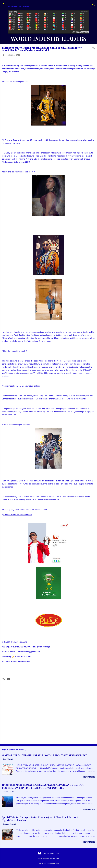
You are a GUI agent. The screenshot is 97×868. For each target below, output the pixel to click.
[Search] (93, 5)
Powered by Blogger (48, 853)
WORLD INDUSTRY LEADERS (48, 39)
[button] (93, 48)
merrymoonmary (54, 858)
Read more (89, 777)
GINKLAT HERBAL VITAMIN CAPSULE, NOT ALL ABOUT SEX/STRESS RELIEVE (44, 755)
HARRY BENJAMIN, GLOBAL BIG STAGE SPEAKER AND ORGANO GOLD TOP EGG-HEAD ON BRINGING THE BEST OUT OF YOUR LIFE (43, 786)
